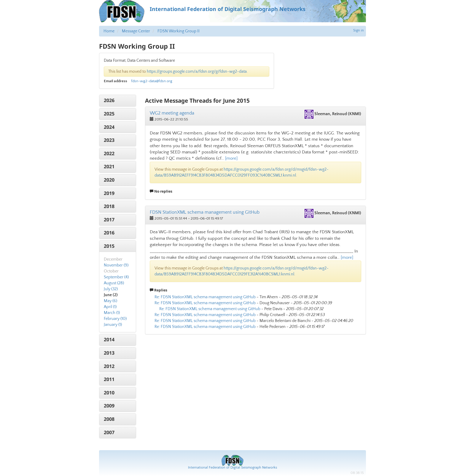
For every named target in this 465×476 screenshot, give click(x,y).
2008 (109, 419)
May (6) (110, 301)
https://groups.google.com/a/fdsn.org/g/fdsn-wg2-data (197, 72)
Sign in (359, 30)
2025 (109, 114)
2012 (109, 366)
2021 (109, 166)
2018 (109, 206)
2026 (109, 100)
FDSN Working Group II (179, 31)
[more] (231, 158)
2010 (109, 393)
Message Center (136, 31)
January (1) (113, 325)
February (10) (115, 319)
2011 (109, 379)
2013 (109, 353)
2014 (109, 339)
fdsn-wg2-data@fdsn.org (152, 81)
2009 (109, 406)
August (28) (114, 283)
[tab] (118, 101)
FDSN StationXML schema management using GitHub (205, 212)
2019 (109, 193)
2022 (109, 153)
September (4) (116, 277)
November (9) (116, 265)
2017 (109, 220)
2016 (109, 233)
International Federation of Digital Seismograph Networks (232, 468)
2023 (109, 140)
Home (109, 31)
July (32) (111, 289)
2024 (109, 127)
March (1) (112, 313)
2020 (109, 180)
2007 (109, 432)
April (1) (110, 307)
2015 (109, 246)
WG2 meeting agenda (172, 113)
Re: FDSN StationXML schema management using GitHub (205, 297)
